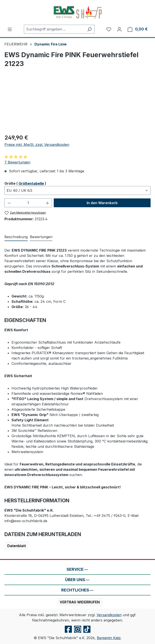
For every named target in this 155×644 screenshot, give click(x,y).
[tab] (16, 237)
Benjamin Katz (109, 638)
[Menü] (10, 29)
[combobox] (54, 29)
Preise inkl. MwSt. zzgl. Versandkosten (37, 145)
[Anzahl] (28, 203)
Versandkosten (109, 615)
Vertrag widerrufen (80, 602)
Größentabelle (31, 183)
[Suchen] (89, 29)
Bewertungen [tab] (41, 237)
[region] (77, 105)
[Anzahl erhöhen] (48, 203)
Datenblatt (17, 546)
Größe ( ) (25, 183)
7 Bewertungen (17, 162)
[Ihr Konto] (119, 29)
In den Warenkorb (102, 203)
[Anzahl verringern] (9, 203)
